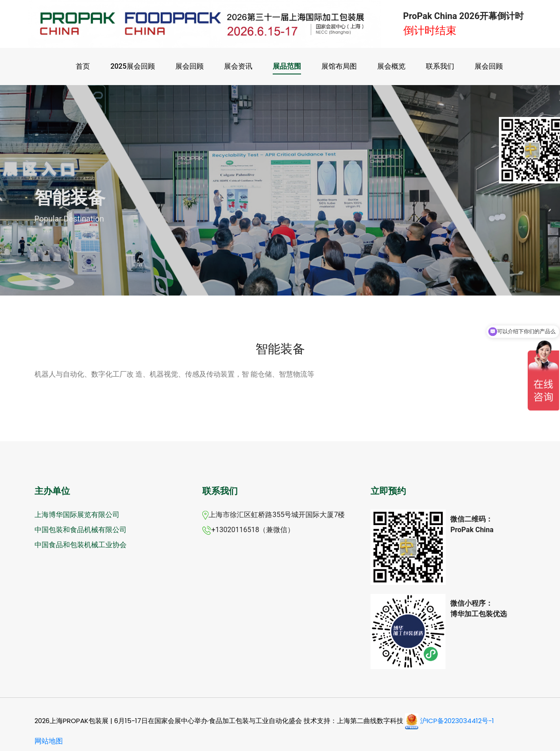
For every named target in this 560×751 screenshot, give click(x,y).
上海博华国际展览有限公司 (77, 515)
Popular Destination (69, 219)
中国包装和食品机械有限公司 (81, 530)
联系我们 (440, 66)
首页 (83, 66)
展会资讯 (238, 66)
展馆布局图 (339, 66)
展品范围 (287, 66)
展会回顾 (189, 66)
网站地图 (49, 741)
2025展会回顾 (132, 66)
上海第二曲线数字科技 (370, 721)
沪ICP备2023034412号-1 (457, 721)
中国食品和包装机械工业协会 (81, 545)
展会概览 (391, 66)
